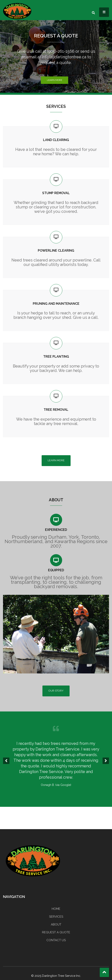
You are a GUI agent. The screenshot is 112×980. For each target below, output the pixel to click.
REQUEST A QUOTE (56, 36)
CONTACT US (56, 940)
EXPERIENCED (56, 530)
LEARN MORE (56, 460)
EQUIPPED (56, 570)
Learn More (54, 80)
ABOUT (56, 924)
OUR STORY (56, 691)
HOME (56, 909)
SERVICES (56, 917)
